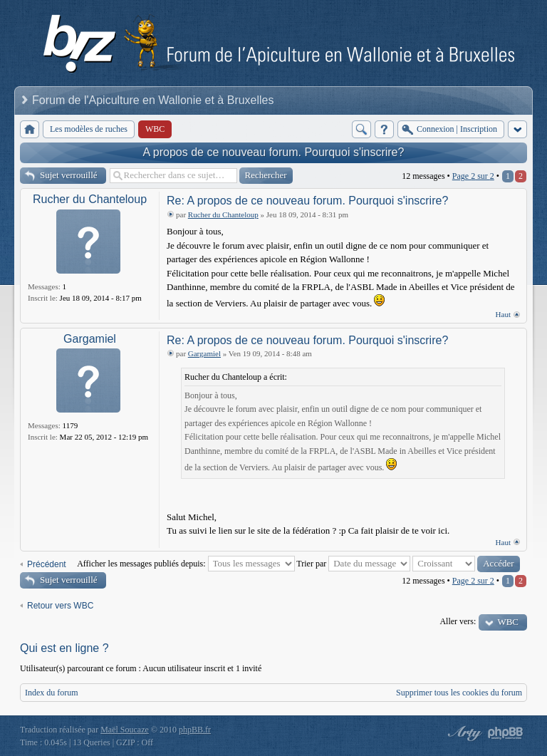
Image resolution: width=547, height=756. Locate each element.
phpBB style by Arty (463, 733)
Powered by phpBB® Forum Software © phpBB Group (506, 733)
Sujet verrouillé (69, 175)
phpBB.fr (195, 730)
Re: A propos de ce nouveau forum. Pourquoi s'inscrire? (307, 201)
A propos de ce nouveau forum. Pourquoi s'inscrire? (274, 152)
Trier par (353, 564)
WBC (508, 622)
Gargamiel (90, 339)
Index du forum (52, 693)
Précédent (47, 564)
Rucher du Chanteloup (90, 199)
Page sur (473, 176)
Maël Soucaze (125, 730)
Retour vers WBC (60, 606)
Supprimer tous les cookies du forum (459, 693)
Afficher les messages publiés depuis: (186, 564)
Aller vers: (458, 621)
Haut (503, 314)
